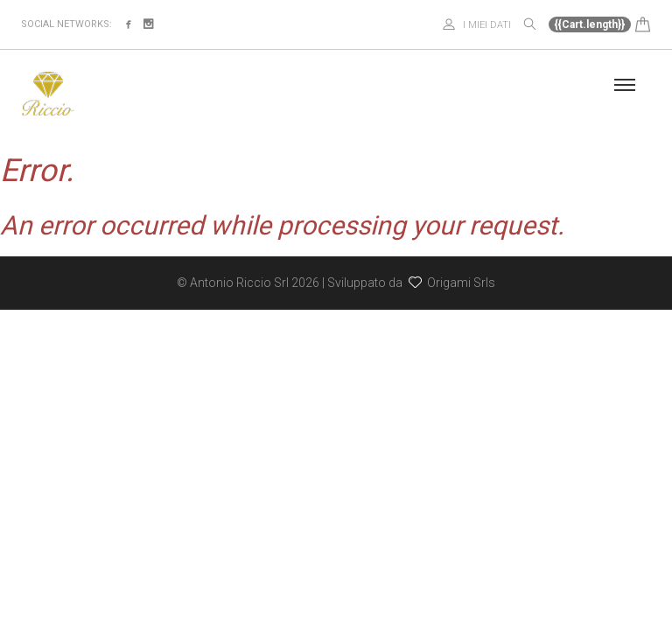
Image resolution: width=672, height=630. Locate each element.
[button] (600, 24)
